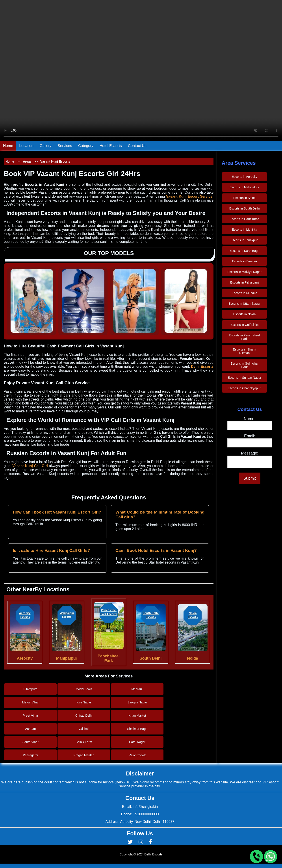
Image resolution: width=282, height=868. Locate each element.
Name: (250, 419)
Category (86, 146)
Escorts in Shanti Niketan (244, 351)
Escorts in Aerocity (244, 177)
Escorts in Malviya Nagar (244, 272)
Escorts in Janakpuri (245, 240)
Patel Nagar (137, 742)
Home (8, 146)
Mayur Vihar (31, 702)
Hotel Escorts (111, 146)
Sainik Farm (84, 742)
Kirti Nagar (84, 702)
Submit (250, 480)
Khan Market (137, 716)
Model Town (84, 689)
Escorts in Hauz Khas (245, 219)
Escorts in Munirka (244, 230)
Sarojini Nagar (137, 702)
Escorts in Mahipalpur (244, 187)
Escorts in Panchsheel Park (244, 337)
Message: (250, 453)
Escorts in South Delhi (245, 208)
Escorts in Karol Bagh (244, 251)
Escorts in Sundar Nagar (244, 378)
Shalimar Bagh (137, 729)
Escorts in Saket (244, 198)
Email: (250, 436)
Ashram (30, 729)
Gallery (46, 146)
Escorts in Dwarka (244, 261)
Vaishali (84, 729)
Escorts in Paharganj (244, 282)
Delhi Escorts (202, 366)
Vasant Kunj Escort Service (189, 196)
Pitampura (30, 689)
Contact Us (137, 146)
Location (26, 146)
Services (65, 146)
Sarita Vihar (31, 742)
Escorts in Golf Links (245, 325)
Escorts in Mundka (244, 293)
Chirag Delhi (84, 716)
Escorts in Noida (245, 314)
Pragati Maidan (84, 755)
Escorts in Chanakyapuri (245, 388)
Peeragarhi (31, 755)
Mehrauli (137, 689)
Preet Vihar (30, 716)
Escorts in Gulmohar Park (244, 365)
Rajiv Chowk (137, 755)
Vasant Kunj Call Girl (30, 466)
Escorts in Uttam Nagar (244, 304)
